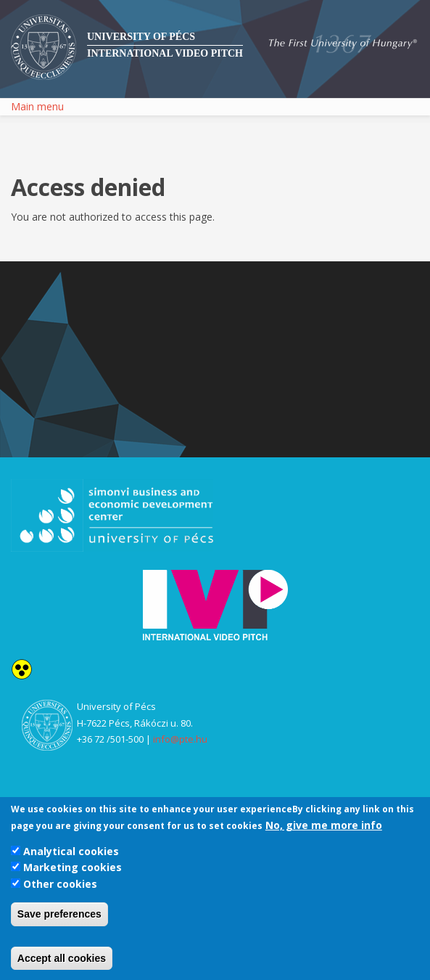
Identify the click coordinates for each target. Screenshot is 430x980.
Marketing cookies (73, 867)
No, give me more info (324, 825)
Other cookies (60, 884)
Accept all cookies (62, 958)
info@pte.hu (180, 739)
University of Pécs (141, 37)
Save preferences (59, 914)
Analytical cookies (71, 851)
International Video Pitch (165, 53)
